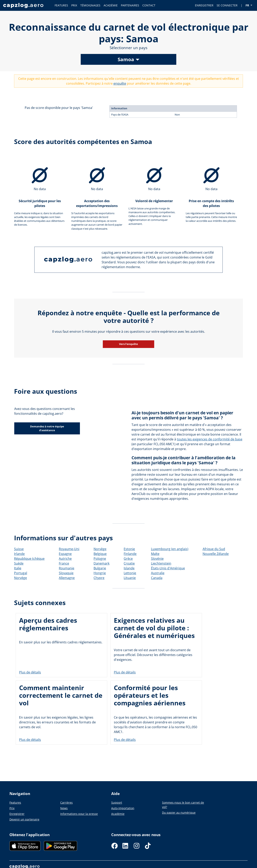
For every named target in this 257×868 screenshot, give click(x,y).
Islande (129, 568)
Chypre (99, 578)
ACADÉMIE (111, 5)
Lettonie (130, 573)
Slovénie (157, 559)
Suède (19, 563)
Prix (12, 808)
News (64, 808)
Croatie (129, 563)
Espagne (65, 554)
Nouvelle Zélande (216, 554)
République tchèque (29, 559)
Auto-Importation (123, 808)
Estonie (129, 549)
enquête (120, 83)
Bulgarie (100, 568)
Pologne (100, 559)
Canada (157, 578)
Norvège (20, 578)
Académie (118, 814)
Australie (158, 573)
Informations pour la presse (79, 814)
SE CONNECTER (227, 5)
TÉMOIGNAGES (90, 5)
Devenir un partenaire (24, 819)
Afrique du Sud (214, 549)
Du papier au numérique (179, 813)
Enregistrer (17, 814)
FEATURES (61, 5)
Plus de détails (30, 672)
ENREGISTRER (204, 5)
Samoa (126, 59)
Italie (18, 568)
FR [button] (248, 5)
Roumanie (67, 568)
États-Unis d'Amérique (168, 568)
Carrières (66, 803)
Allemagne (67, 578)
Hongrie (100, 573)
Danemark (101, 563)
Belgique (100, 554)
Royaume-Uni (69, 549)
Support (117, 803)
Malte (155, 554)
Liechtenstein (161, 563)
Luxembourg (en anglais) (170, 549)
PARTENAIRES (130, 5)
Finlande (130, 554)
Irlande (19, 554)
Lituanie (130, 578)
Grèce (128, 559)
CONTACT (149, 5)
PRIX (74, 5)
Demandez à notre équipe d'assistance (47, 428)
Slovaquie (66, 573)
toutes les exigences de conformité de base (210, 439)
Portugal (21, 573)
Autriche (65, 559)
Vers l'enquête (128, 344)
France (64, 563)
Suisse (19, 549)
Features (15, 803)
